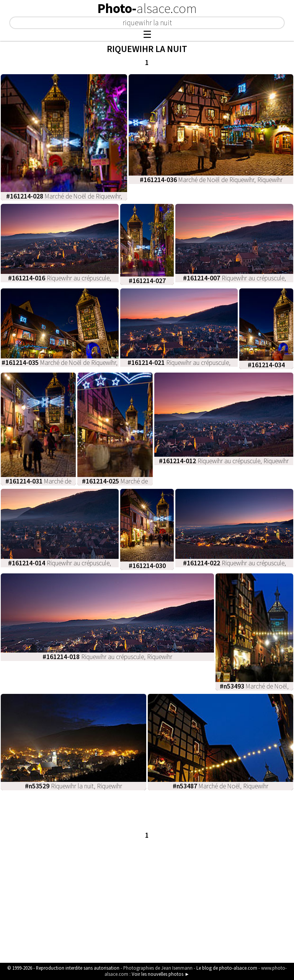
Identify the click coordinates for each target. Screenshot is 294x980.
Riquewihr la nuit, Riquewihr (73, 786)
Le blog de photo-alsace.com (227, 968)
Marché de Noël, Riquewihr (220, 786)
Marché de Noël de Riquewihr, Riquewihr (211, 180)
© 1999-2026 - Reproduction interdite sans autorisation (63, 968)
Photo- (147, 8)
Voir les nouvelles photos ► (161, 974)
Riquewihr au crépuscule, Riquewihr (224, 461)
